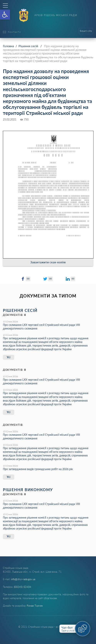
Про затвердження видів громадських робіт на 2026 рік (38, 469)
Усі (9, 357)
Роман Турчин (35, 606)
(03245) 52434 (23, 587)
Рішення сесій (28, 46)
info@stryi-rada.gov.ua (23, 579)
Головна (8, 46)
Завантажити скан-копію (48, 262)
